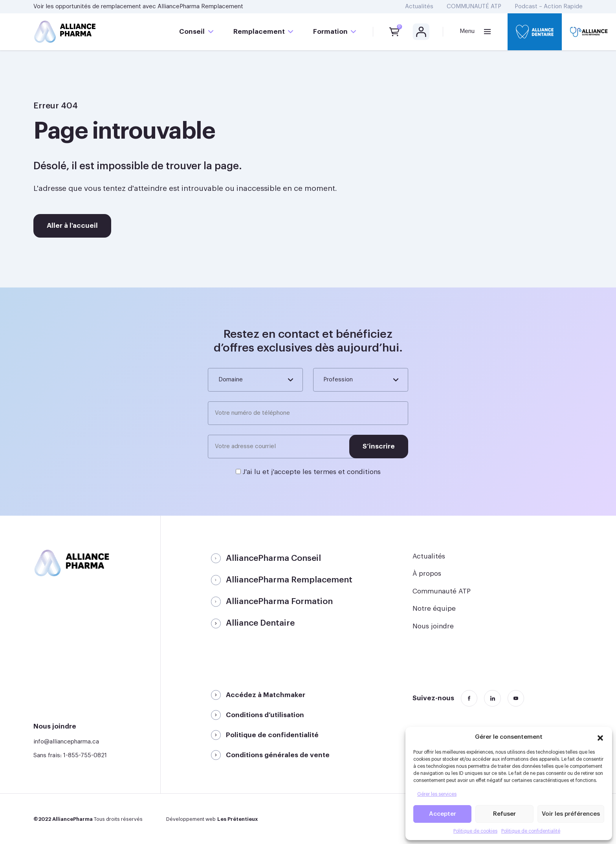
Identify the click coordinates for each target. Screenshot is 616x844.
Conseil (192, 32)
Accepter (443, 814)
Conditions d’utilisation (265, 715)
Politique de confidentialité (531, 831)
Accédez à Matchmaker (266, 695)
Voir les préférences (571, 814)
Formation (330, 32)
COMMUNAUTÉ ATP (474, 6)
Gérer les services (437, 794)
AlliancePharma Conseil (273, 558)
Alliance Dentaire (260, 623)
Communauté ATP (442, 591)
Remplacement (259, 32)
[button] (600, 737)
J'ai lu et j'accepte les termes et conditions (312, 472)
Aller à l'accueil (72, 226)
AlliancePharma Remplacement (200, 6)
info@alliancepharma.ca (66, 742)
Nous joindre (433, 626)
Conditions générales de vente (278, 755)
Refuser (504, 814)
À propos (427, 574)
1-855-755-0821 (85, 755)
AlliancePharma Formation (279, 601)
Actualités (419, 6)
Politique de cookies (475, 831)
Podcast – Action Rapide (549, 6)
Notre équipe (434, 609)
